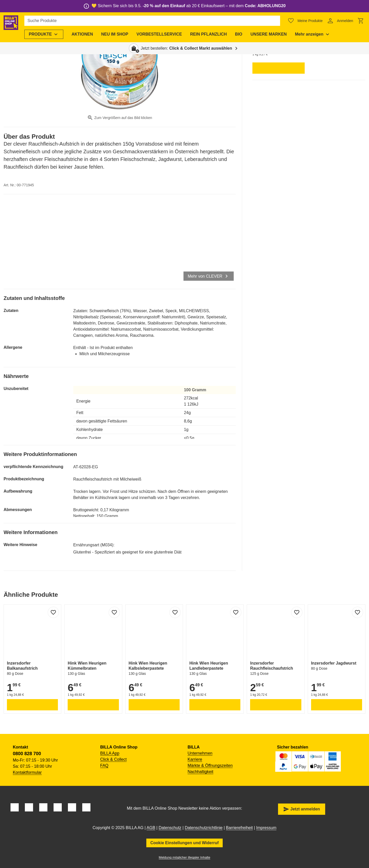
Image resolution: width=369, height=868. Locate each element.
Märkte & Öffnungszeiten (210, 766)
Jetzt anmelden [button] (302, 809)
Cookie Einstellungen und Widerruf (185, 843)
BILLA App (110, 753)
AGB (151, 828)
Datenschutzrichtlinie (204, 828)
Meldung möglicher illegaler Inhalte (185, 857)
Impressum (266, 828)
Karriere (195, 759)
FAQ (104, 766)
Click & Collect (113, 759)
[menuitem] (53, 34)
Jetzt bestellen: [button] (186, 48)
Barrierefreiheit (239, 828)
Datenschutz (170, 828)
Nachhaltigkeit (201, 772)
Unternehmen (200, 753)
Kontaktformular (27, 772)
